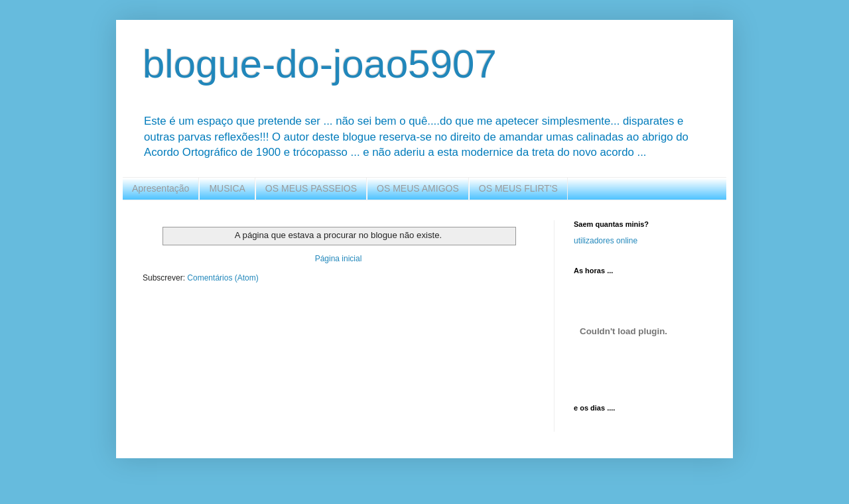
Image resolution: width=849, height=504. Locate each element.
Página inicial (339, 259)
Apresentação (161, 188)
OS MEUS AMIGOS (418, 188)
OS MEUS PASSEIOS (311, 188)
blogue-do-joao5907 (320, 64)
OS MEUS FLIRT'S (518, 188)
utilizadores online (606, 241)
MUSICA (227, 188)
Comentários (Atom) (223, 278)
